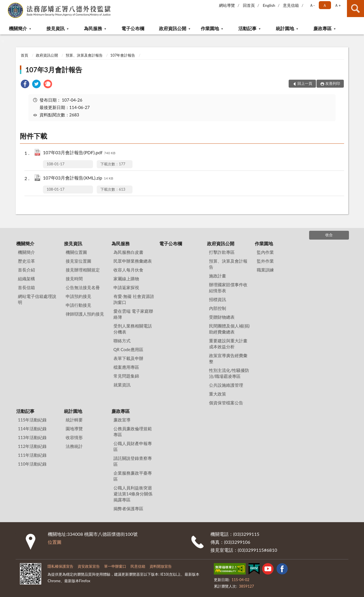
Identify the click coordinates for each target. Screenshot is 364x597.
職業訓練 (265, 270)
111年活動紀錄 (32, 455)
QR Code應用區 (128, 349)
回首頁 (249, 5)
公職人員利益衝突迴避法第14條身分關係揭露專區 (133, 494)
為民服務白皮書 (128, 252)
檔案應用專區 (126, 367)
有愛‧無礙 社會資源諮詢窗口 (134, 299)
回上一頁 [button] (305, 83)
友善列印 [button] (333, 83)
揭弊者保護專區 (128, 509)
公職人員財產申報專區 (133, 446)
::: (5, 4)
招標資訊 (218, 299)
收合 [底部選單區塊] (329, 235)
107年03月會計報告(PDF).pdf (79, 153)
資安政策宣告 (89, 566)
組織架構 (26, 279)
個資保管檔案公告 (226, 403)
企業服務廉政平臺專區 (133, 476)
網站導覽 (227, 5)
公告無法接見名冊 (83, 287)
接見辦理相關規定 (83, 270)
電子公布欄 (133, 28)
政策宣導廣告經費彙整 (228, 358)
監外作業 (265, 261)
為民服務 (93, 28)
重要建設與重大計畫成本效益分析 (228, 344)
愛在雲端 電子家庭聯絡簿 (133, 314)
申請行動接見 (78, 305)
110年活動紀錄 (32, 464)
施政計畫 (218, 276)
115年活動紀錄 (32, 420)
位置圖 (55, 542)
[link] (25, 85)
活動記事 (247, 28)
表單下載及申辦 (128, 358)
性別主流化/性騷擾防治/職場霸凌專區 (229, 373)
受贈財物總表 (222, 317)
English (269, 5)
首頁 (24, 55)
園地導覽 (74, 429)
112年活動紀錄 (32, 446)
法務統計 (74, 446)
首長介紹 (26, 270)
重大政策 (218, 394)
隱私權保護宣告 (60, 566)
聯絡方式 (122, 341)
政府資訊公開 (173, 28)
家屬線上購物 (126, 279)
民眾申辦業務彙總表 (133, 261)
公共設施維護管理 (226, 385)
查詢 (355, 9)
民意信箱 (138, 566)
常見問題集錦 (126, 376)
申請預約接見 (78, 296)
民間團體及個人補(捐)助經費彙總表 (229, 329)
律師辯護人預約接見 (85, 314)
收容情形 (74, 437)
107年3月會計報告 (54, 70)
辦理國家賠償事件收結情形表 (228, 288)
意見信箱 (291, 5)
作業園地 (210, 28)
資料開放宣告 (161, 566)
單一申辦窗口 (115, 566)
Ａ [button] (325, 5)
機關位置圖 (76, 252)
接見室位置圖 (78, 261)
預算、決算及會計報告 (84, 55)
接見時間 (74, 279)
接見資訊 (55, 28)
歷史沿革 (26, 261)
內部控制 (218, 308)
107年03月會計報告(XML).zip (78, 178)
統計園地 (285, 28)
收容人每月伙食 (128, 270)
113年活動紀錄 (32, 437)
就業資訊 (122, 385)
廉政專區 (322, 28)
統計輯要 (74, 420)
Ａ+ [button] (338, 5)
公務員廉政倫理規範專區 (133, 432)
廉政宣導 (122, 420)
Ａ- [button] (312, 5)
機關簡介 (18, 28)
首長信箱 (26, 287)
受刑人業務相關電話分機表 (133, 329)
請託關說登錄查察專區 (133, 461)
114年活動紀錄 (32, 429)
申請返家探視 (126, 287)
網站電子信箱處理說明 (37, 299)
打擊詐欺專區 (222, 252)
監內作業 (265, 252)
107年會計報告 (123, 55)
